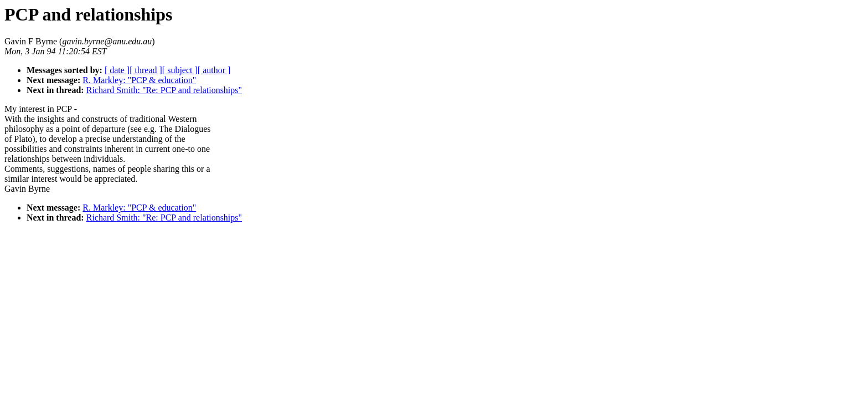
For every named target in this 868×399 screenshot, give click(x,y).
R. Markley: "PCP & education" (139, 80)
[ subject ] (180, 70)
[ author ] (214, 70)
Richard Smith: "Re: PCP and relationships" (164, 90)
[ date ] (117, 70)
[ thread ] (146, 70)
